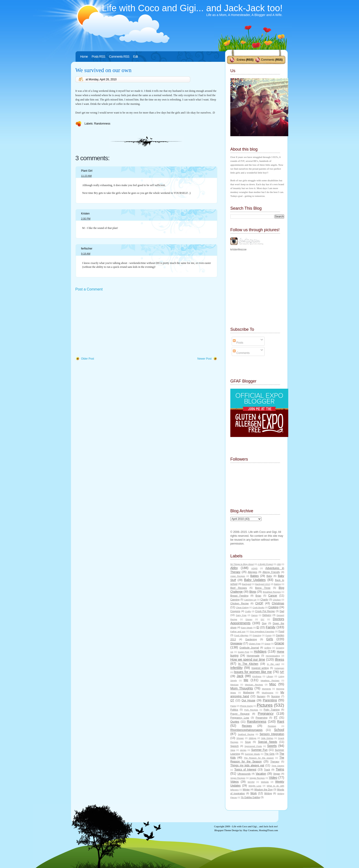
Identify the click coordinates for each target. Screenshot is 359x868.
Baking (277, 584)
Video (273, 778)
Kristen (85, 214)
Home (84, 57)
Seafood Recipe (246, 734)
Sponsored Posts (253, 746)
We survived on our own (103, 70)
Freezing (257, 635)
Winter (246, 789)
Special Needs (268, 742)
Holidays (260, 651)
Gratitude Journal (249, 648)
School (279, 730)
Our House (248, 700)
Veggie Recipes (257, 778)
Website (265, 782)
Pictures (265, 705)
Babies (254, 576)
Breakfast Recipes (272, 592)
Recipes (247, 726)
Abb (279, 564)
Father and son (238, 631)
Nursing (276, 696)
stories (243, 750)
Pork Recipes (251, 710)
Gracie (279, 643)
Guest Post (243, 652)
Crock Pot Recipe (265, 611)
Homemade (253, 656)
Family (271, 627)
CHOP (259, 603)
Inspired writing (260, 668)
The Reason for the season (259, 758)
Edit (135, 57)
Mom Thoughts (242, 688)
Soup (248, 742)
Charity (264, 599)
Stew (233, 750)
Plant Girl (87, 171)
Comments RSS (119, 57)
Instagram (279, 668)
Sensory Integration (272, 734)
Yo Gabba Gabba (250, 797)
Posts (238, 343)
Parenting (270, 700)
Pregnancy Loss (240, 718)
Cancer (273, 596)
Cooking (273, 607)
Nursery (261, 696)
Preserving (261, 718)
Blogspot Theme (223, 830)
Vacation (261, 774)
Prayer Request (240, 714)
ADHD (254, 568)
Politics (234, 710)
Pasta (233, 706)
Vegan (277, 774)
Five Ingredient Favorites (262, 631)
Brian (258, 596)
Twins (280, 769)
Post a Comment (89, 289)
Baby (269, 576)
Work (254, 793)
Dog (264, 623)
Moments (266, 689)
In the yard (273, 664)
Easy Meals (247, 628)
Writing (268, 793)
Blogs (253, 592)
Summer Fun (259, 750)
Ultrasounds (244, 774)
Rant (281, 722)
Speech (235, 746)
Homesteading (273, 656)
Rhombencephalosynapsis (246, 730)
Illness (279, 659)
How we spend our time (248, 659)
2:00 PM (86, 219)
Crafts (248, 611)
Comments (268, 60)
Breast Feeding (239, 596)
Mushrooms (267, 693)
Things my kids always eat (247, 765)
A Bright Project (265, 564)
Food (281, 631)
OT (232, 700)
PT (276, 718)
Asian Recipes (238, 576)
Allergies (252, 572)
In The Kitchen (248, 664)
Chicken (277, 600)
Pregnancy (266, 713)
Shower (240, 738)
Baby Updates (255, 580)
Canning (235, 599)
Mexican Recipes (254, 685)
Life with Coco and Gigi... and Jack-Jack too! (192, 8)
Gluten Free (255, 644)
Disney (249, 619)
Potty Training (272, 710)
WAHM (251, 782)
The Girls (269, 754)
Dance (255, 615)
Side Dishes (267, 738)
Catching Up (250, 600)
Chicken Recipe (239, 603)
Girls (270, 639)
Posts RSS (98, 57)
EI (258, 627)
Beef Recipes (239, 588)
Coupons (235, 611)
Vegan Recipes (238, 778)
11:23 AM (86, 176)
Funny (269, 635)
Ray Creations (251, 830)
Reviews (272, 726)
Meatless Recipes (270, 680)
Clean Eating (242, 607)
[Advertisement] (110, 324)
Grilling (268, 648)
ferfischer (87, 249)
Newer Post (204, 359)
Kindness (257, 676)
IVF (282, 672)
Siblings (253, 738)
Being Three (263, 588)
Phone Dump (246, 706)
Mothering (249, 692)
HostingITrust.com (268, 830)
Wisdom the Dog (263, 789)
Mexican (234, 685)
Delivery (267, 615)
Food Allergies (241, 635)
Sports (272, 746)
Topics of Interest (245, 770)
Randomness (102, 124)
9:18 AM (86, 254)
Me (246, 680)
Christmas (278, 603)
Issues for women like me (253, 672)
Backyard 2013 (263, 584)
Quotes (235, 722)
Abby (234, 568)
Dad (282, 611)
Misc (273, 684)
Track (267, 770)
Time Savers (278, 766)
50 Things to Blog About (242, 564)
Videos (234, 782)
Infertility (237, 668)
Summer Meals (252, 754)
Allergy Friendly (271, 572)
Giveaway (236, 643)
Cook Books (258, 607)
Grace (267, 644)
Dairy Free (241, 615)
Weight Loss (255, 786)
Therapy (275, 762)
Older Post (88, 359)
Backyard (247, 584)
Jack (240, 676)
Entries (241, 60)
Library (270, 676)
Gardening (251, 639)
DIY (263, 619)
